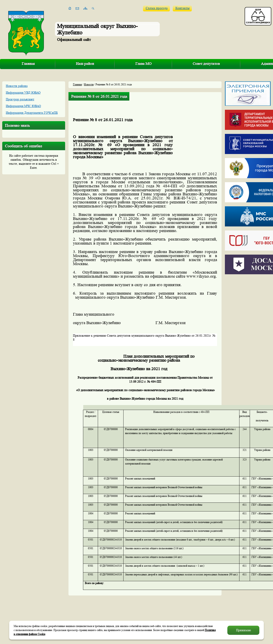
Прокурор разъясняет (20, 99)
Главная (28, 64)
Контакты (182, 8)
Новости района (17, 86)
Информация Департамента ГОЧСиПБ (32, 113)
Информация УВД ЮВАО (23, 93)
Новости (89, 84)
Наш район (85, 64)
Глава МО (143, 64)
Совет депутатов (206, 64)
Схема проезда (157, 8)
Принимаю (243, 630)
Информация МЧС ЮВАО (23, 106)
